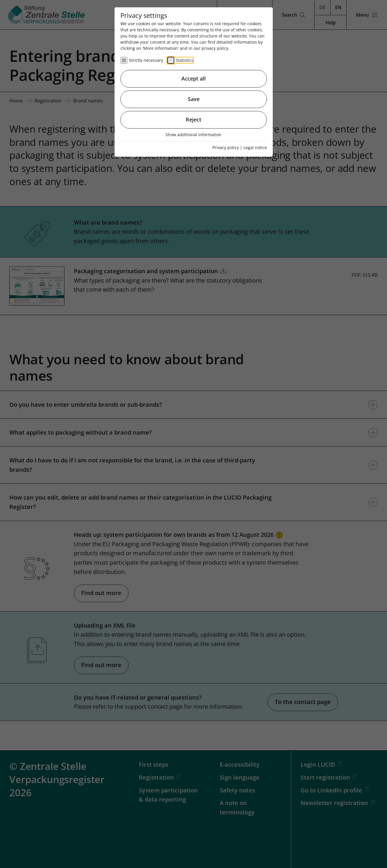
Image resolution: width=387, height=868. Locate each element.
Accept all (193, 78)
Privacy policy (226, 147)
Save (194, 99)
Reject (193, 119)
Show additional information (193, 135)
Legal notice (255, 147)
